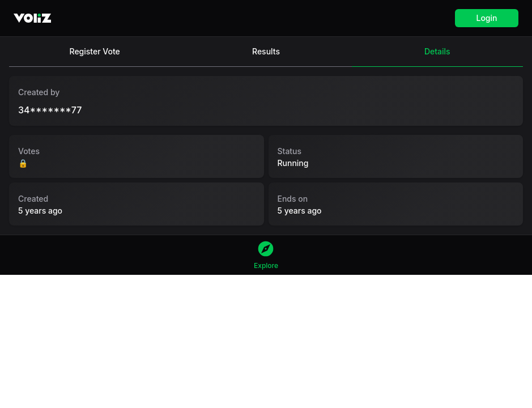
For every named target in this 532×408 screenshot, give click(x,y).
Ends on (293, 199)
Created (33, 199)
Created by (39, 92)
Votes (29, 151)
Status (290, 151)
